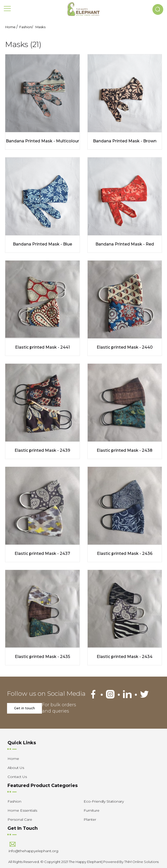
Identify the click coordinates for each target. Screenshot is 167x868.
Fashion (14, 801)
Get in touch (24, 708)
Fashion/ (26, 27)
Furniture (92, 810)
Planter (90, 819)
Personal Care (20, 819)
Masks (40, 27)
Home (10, 27)
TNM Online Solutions (142, 862)
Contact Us (17, 777)
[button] (158, 9)
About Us (16, 768)
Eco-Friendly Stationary (104, 801)
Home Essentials (22, 810)
